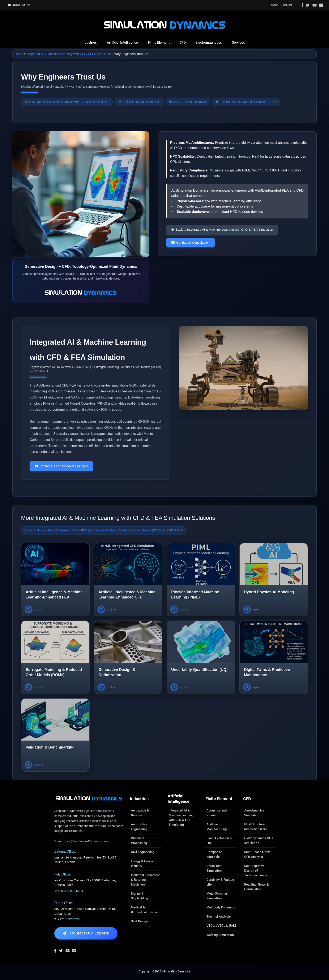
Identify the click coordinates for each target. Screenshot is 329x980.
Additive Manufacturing (217, 827)
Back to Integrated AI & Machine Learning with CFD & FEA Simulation (222, 229)
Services (238, 42)
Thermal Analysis (219, 917)
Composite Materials (214, 854)
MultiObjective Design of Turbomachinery (256, 871)
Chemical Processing (139, 841)
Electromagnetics (209, 42)
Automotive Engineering (139, 827)
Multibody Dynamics (221, 907)
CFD (183, 42)
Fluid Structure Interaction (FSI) (255, 827)
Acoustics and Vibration (217, 813)
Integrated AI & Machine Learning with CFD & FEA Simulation (69, 54)
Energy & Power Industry (142, 864)
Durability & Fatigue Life (220, 882)
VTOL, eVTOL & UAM (221, 926)
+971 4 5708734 (69, 919)
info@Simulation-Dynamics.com (86, 841)
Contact (288, 5)
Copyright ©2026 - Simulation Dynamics (165, 971)
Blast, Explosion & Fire (219, 841)
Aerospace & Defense (140, 813)
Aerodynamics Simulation (254, 813)
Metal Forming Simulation (217, 896)
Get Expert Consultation (191, 242)
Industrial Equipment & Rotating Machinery (145, 880)
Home (19, 54)
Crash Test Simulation (214, 868)
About (274, 5)
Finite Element (159, 42)
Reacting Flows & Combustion (257, 887)
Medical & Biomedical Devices (145, 910)
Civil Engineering (143, 852)
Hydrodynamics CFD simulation (258, 841)
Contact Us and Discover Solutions (61, 466)
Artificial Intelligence (122, 42)
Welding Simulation (220, 935)
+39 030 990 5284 (70, 891)
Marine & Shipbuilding (140, 896)
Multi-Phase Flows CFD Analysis (257, 854)
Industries (89, 42)
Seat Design (139, 921)
